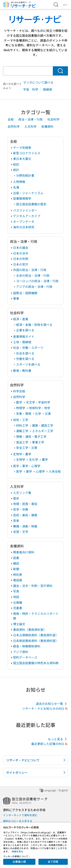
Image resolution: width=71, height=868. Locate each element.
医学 (19, 471)
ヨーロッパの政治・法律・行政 (37, 281)
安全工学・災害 (27, 448)
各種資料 (47, 126)
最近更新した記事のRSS (50, 744)
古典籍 (18, 602)
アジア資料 (21, 652)
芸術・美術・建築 (25, 515)
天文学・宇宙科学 (38, 402)
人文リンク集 (22, 493)
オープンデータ (24, 222)
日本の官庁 (21, 264)
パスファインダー (25, 210)
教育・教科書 (22, 371)
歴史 (16, 498)
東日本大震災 (22, 159)
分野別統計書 (25, 175)
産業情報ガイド (24, 336)
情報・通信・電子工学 (31, 436)
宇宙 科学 (31, 89)
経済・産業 (21, 319)
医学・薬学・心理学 (27, 466)
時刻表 (18, 575)
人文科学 (31, 126)
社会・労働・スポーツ (28, 348)
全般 (11, 119)
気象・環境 (24, 413)
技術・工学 (21, 420)
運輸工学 (22, 431)
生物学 (21, 459)
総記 (16, 164)
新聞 (16, 569)
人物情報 (19, 182)
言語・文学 (21, 532)
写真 (16, 591)
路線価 (48, 89)
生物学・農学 (22, 454)
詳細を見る (17, 851)
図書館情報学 (22, 198)
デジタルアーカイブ (27, 216)
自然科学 (14, 126)
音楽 (16, 520)
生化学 (34, 459)
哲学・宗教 (21, 509)
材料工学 (22, 425)
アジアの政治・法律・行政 (34, 287)
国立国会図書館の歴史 (31, 204)
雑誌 (16, 563)
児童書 (18, 608)
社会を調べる (25, 353)
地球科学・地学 (40, 408)
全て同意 (53, 862)
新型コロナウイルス (27, 153)
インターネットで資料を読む (20, 815)
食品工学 (22, 442)
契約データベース (25, 657)
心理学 (40, 471)
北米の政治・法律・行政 (33, 275)
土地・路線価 (22, 342)
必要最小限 (19, 862)
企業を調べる (25, 330)
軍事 (16, 298)
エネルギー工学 (43, 431)
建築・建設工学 (43, 425)
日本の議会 (21, 248)
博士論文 (19, 624)
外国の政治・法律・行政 (30, 270)
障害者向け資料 (24, 552)
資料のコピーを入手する (18, 821)
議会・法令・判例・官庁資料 (33, 586)
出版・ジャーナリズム (28, 193)
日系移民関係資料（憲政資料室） (36, 641)
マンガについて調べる (39, 82)
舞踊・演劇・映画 (25, 526)
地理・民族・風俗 (25, 504)
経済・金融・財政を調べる (34, 325)
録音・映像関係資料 (27, 646)
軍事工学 (38, 442)
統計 (16, 170)
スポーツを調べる (28, 364)
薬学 (29, 471)
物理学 (21, 408)
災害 (48, 413)
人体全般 (55, 471)
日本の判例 (21, 259)
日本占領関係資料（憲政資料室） (36, 635)
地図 (16, 597)
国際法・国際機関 (25, 293)
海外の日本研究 (24, 227)
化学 (38, 413)
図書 (16, 558)
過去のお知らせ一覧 (52, 704)
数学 (19, 402)
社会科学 (54, 119)
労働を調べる (25, 359)
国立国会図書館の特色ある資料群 (36, 663)
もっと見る (58, 739)
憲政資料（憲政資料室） (30, 630)
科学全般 (19, 391)
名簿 (16, 187)
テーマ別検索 (22, 147)
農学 (45, 459)
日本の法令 (21, 253)
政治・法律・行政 (31, 119)
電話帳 (18, 580)
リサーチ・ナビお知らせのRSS (45, 708)
